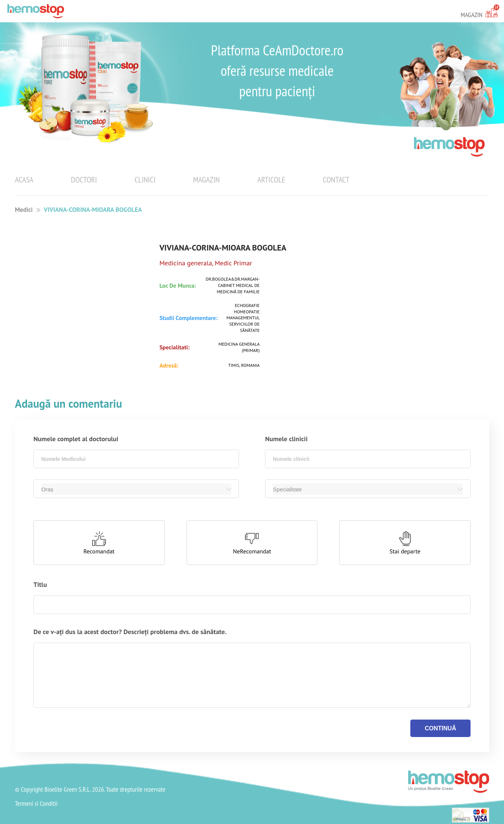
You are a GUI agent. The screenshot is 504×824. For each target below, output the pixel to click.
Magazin (207, 180)
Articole (271, 180)
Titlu (40, 584)
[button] (99, 543)
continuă (440, 728)
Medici (24, 210)
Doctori (84, 180)
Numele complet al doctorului (76, 439)
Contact (336, 180)
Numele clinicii (286, 439)
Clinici (145, 180)
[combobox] (136, 459)
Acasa (24, 180)
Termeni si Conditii (36, 804)
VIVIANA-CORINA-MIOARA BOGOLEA (93, 210)
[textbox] (136, 459)
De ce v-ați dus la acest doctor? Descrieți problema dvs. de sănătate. (130, 632)
